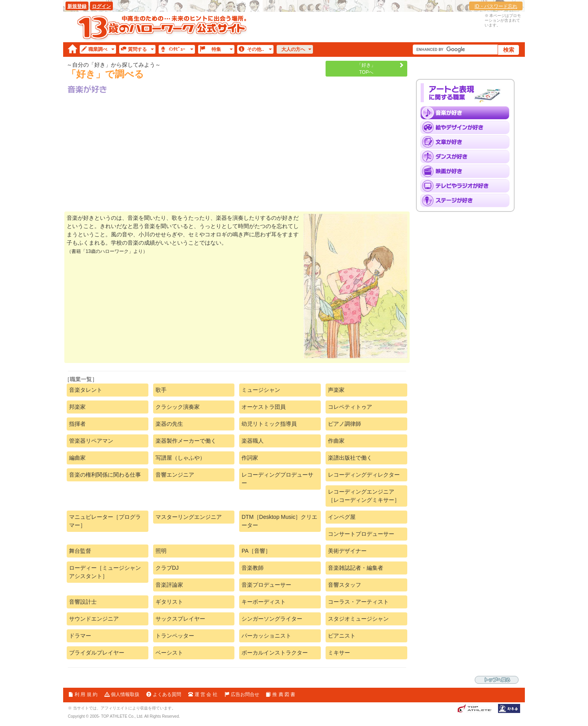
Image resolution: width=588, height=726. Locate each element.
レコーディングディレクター (364, 475)
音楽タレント (86, 390)
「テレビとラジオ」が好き (467, 186)
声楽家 (336, 390)
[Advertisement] (237, 152)
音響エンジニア (175, 475)
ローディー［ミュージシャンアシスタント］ (105, 572)
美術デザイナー (347, 551)
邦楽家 (77, 407)
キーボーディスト (264, 602)
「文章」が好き (467, 142)
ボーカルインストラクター (275, 653)
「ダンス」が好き (467, 157)
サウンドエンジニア (94, 619)
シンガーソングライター (272, 619)
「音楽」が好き (467, 113)
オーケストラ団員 (264, 407)
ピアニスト (342, 636)
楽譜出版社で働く (350, 458)
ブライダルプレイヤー (97, 653)
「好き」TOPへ (366, 69)
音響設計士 (83, 602)
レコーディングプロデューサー (277, 479)
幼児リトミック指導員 (269, 424)
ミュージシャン (261, 390)
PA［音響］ (256, 551)
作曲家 (336, 441)
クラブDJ (167, 568)
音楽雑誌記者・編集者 (356, 568)
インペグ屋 (342, 517)
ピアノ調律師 (345, 424)
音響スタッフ (345, 585)
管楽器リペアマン (91, 441)
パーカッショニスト (266, 636)
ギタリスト (169, 602)
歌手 (161, 390)
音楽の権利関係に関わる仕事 (105, 475)
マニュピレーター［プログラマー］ (105, 521)
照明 (161, 551)
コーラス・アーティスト (358, 602)
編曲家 (77, 458)
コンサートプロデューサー (361, 534)
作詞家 (250, 458)
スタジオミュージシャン (358, 619)
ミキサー (339, 653)
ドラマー (80, 636)
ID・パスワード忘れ (496, 6)
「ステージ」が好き (467, 200)
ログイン (101, 6)
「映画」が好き (467, 171)
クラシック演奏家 (178, 407)
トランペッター (175, 636)
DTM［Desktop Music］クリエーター (279, 521)
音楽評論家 (169, 585)
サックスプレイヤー (180, 619)
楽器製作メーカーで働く (186, 441)
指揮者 (77, 424)
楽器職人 (253, 441)
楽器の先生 (169, 424)
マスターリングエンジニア (189, 517)
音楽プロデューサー (266, 585)
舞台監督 (80, 551)
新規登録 (77, 6)
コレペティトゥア (350, 407)
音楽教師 (253, 568)
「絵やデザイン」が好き (467, 127)
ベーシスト (169, 653)
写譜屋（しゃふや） (180, 458)
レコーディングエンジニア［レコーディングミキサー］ (364, 496)
